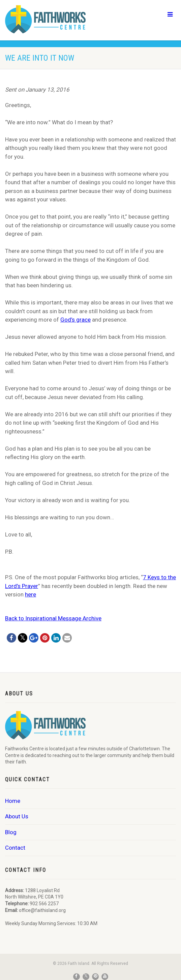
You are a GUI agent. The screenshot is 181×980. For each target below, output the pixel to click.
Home (13, 801)
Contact (15, 848)
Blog (11, 832)
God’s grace (76, 320)
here (31, 594)
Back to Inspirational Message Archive (53, 618)
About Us (17, 816)
